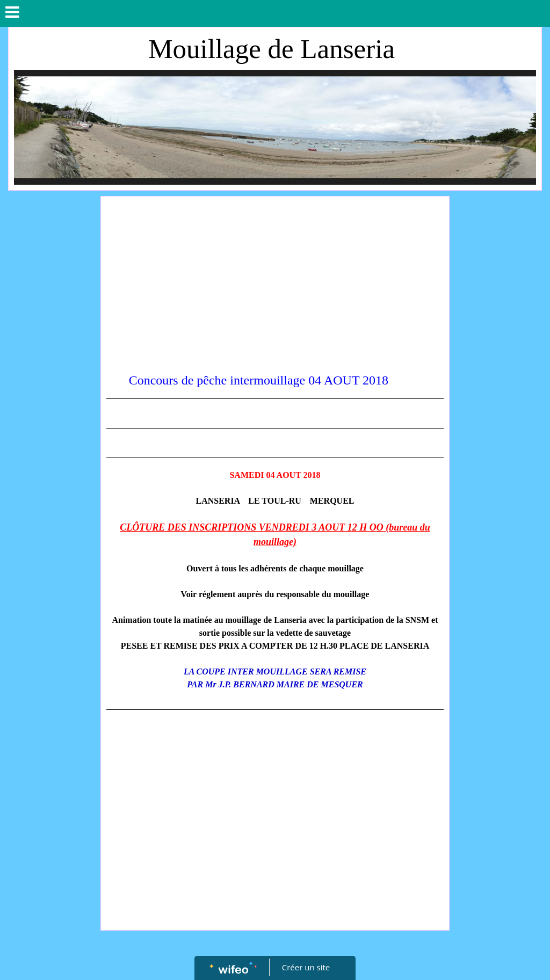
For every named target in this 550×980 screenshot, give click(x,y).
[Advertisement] (275, 282)
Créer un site (306, 967)
